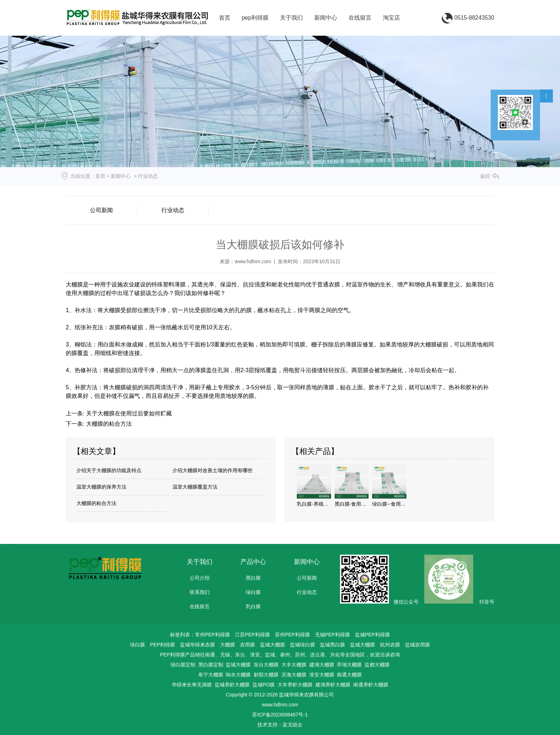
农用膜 (247, 645)
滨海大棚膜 (294, 675)
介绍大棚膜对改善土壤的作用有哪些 (212, 470)
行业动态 (173, 210)
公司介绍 (200, 578)
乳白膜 (253, 606)
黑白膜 (253, 578)
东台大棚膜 (266, 665)
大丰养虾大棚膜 (295, 685)
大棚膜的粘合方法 (108, 424)
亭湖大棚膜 (349, 665)
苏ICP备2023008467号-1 (280, 715)
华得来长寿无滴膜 (192, 685)
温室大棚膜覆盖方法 (195, 487)
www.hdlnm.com (253, 261)
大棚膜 (227, 645)
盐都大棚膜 (377, 665)
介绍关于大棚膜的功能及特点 (109, 470)
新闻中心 (326, 18)
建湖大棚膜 (322, 665)
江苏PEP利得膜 (252, 635)
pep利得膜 (255, 18)
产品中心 (253, 562)
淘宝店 (391, 18)
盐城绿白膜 (302, 645)
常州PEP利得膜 (212, 635)
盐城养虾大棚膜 (232, 685)
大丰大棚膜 (294, 665)
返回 (485, 176)
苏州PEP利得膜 (292, 635)
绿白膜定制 (183, 665)
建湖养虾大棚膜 (333, 685)
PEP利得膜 (162, 645)
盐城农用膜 (417, 645)
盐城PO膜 (264, 685)
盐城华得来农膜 (197, 645)
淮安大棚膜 (322, 675)
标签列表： (182, 635)
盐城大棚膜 (272, 645)
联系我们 (200, 592)
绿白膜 (253, 592)
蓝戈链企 (292, 725)
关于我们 (291, 18)
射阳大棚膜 (266, 675)
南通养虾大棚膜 (371, 685)
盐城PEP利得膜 (372, 635)
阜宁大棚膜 (211, 675)
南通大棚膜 (349, 675)
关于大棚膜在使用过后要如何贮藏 (128, 413)
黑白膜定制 (211, 665)
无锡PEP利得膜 (332, 635)
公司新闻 (101, 210)
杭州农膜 (390, 645)
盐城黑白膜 (332, 645)
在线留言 (360, 18)
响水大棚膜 (238, 675)
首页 (225, 18)
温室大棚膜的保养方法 (101, 487)
